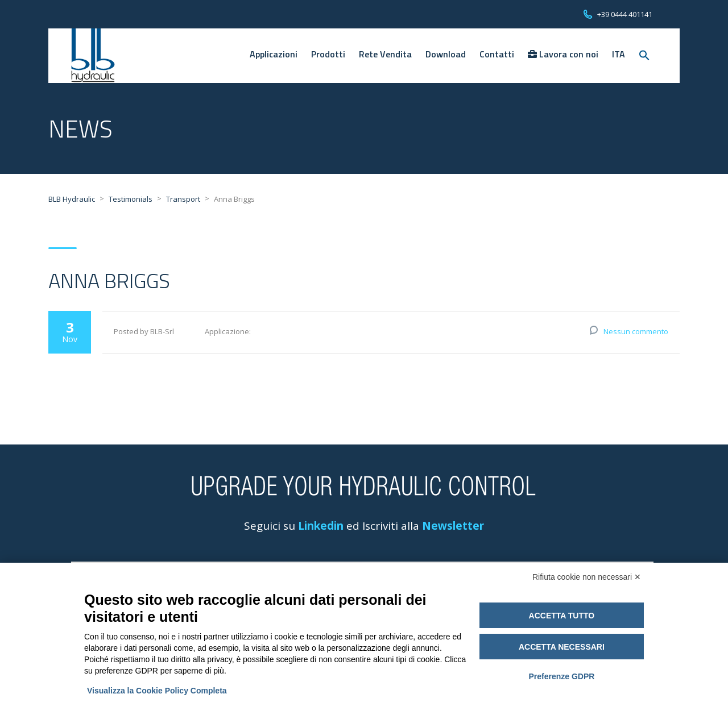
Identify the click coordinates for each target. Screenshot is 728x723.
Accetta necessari (562, 647)
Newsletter (453, 526)
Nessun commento (636, 331)
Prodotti (328, 54)
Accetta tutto (562, 616)
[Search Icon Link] (644, 56)
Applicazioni (274, 54)
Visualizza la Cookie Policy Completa (157, 691)
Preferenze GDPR (561, 676)
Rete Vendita (385, 54)
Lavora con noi (563, 54)
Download (446, 54)
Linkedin (321, 526)
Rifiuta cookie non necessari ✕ (587, 577)
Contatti (497, 54)
